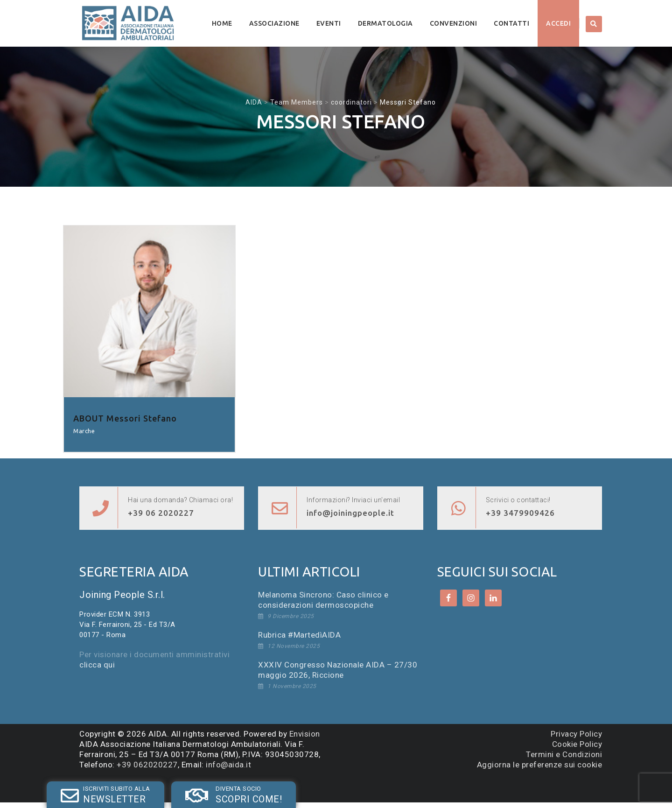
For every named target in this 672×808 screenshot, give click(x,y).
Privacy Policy (576, 734)
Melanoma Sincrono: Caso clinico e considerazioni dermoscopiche (323, 600)
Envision (305, 734)
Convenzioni (454, 23)
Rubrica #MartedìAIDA (299, 635)
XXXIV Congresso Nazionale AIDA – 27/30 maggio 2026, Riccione (338, 670)
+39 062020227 (147, 765)
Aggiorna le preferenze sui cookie (540, 765)
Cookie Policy (577, 744)
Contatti (511, 23)
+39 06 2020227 (161, 513)
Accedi (558, 23)
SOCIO (181, 786)
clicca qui (97, 665)
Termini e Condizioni (564, 754)
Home (222, 23)
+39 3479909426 (520, 513)
